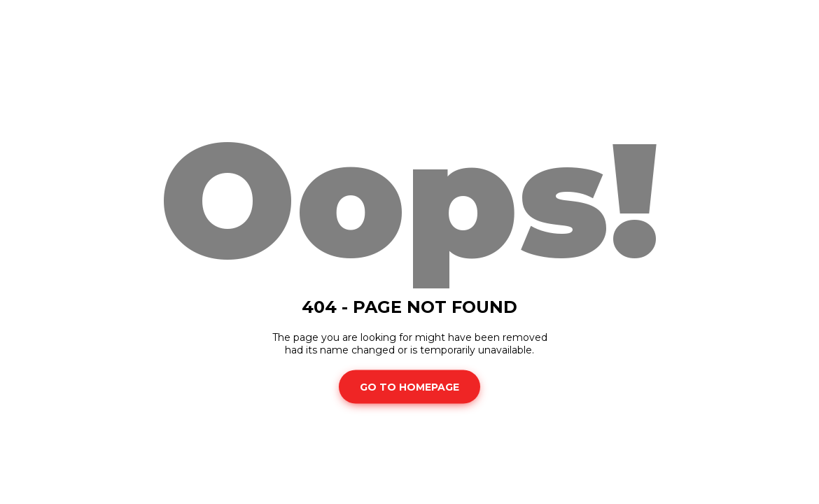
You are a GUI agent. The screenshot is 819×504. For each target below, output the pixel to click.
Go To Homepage (409, 386)
